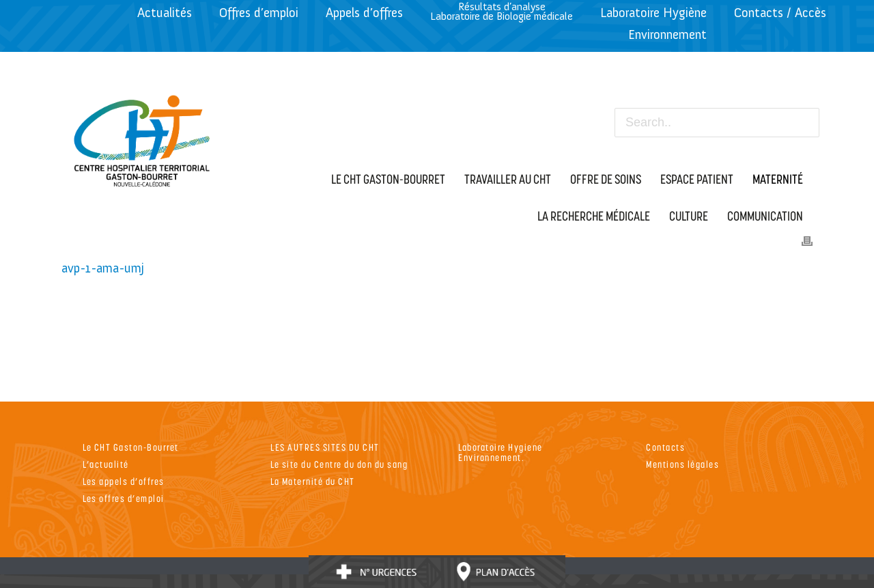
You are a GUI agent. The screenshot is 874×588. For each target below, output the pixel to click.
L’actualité (106, 464)
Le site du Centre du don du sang (339, 464)
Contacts (665, 447)
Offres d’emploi (259, 13)
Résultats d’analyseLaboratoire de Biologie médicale (502, 11)
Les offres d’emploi (124, 498)
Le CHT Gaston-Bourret (131, 447)
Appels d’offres (364, 13)
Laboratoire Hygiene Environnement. (501, 452)
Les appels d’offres (124, 481)
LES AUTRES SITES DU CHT (325, 447)
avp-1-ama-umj (103, 268)
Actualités (165, 13)
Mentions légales (682, 464)
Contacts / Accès (780, 13)
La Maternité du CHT (313, 481)
